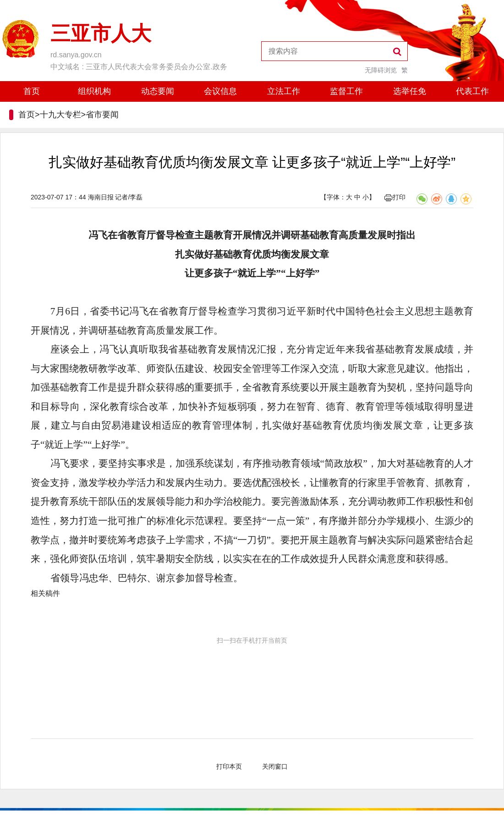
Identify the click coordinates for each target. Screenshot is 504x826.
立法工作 (284, 91)
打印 (395, 197)
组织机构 (94, 91)
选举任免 (410, 91)
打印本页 (229, 766)
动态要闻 (158, 91)
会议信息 (220, 91)
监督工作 (346, 91)
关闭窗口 (275, 766)
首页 (32, 91)
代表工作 (472, 91)
